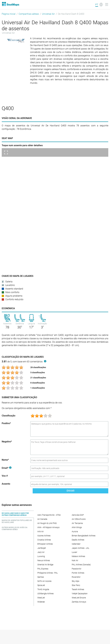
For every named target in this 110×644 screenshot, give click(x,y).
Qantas (41, 577)
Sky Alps (75, 581)
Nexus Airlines (44, 560)
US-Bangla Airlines (45, 594)
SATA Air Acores (44, 581)
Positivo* (6, 423)
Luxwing (41, 556)
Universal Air (48, 14)
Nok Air (75, 560)
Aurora (75, 531)
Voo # (5, 476)
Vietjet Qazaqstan (80, 594)
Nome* (5, 460)
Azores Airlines (44, 536)
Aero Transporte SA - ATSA (49, 515)
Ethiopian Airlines (45, 544)
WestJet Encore (79, 598)
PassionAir (77, 569)
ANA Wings (77, 527)
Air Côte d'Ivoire (79, 519)
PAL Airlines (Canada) (81, 565)
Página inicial (9, 14)
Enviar (70, 491)
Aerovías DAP (78, 515)
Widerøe (41, 602)
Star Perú (76, 585)
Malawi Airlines (78, 556)
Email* (7, 468)
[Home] (10, 4)
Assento (6, 484)
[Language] (99, 5)
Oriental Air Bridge (45, 565)
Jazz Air (41, 552)
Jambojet (42, 548)
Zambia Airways (79, 602)
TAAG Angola (43, 589)
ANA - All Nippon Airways (48, 527)
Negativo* (7, 442)
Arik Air (41, 531)
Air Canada (42, 519)
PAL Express (43, 569)
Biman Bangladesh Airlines (84, 536)
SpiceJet (41, 585)
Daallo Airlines (78, 540)
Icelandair (76, 544)
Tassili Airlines (78, 589)
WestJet (41, 598)
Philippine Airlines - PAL (48, 573)
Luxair (74, 552)
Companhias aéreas (29, 14)
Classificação (9, 416)
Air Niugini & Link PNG (47, 523)
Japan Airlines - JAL (80, 548)
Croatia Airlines (44, 540)
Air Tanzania (77, 523)
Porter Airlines (78, 573)
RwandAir (76, 577)
